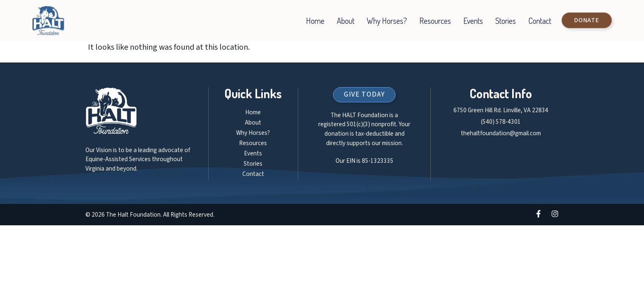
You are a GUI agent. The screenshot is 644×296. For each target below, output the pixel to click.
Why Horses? (387, 21)
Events (473, 21)
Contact (540, 21)
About (346, 21)
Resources (435, 21)
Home (315, 21)
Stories (506, 21)
